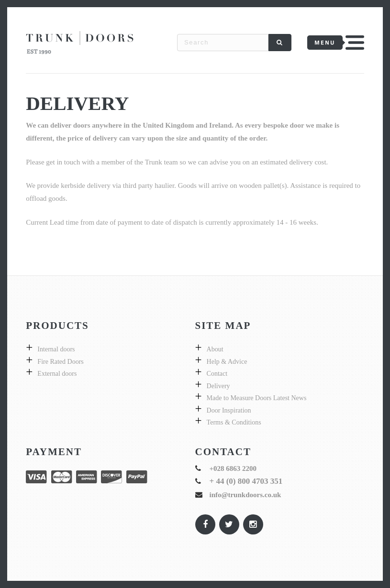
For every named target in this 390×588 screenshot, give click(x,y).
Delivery (218, 386)
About (215, 349)
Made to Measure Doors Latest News (257, 398)
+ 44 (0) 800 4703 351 (246, 481)
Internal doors (56, 349)
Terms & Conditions (234, 422)
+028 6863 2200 (233, 468)
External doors (57, 374)
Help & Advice (227, 362)
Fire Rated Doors (60, 362)
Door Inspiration (229, 410)
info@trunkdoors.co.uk (245, 495)
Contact (217, 374)
